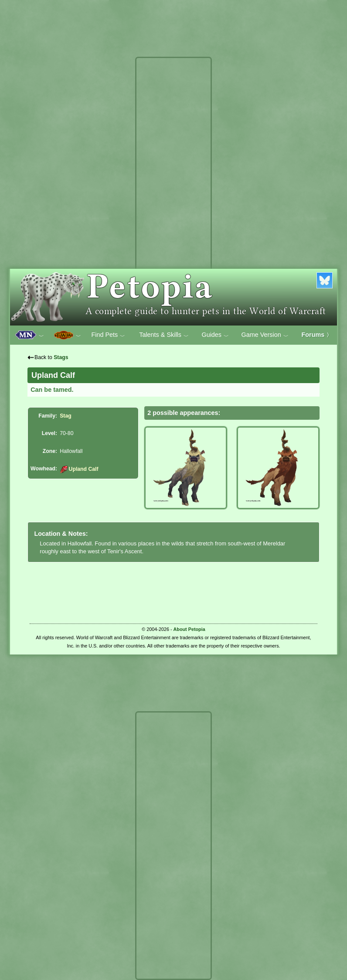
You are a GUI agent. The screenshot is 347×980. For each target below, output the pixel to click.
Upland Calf (79, 469)
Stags (61, 357)
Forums (317, 335)
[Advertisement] (173, 191)
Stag (66, 416)
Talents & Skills (164, 335)
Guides (215, 335)
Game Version (265, 335)
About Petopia (189, 629)
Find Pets (108, 335)
